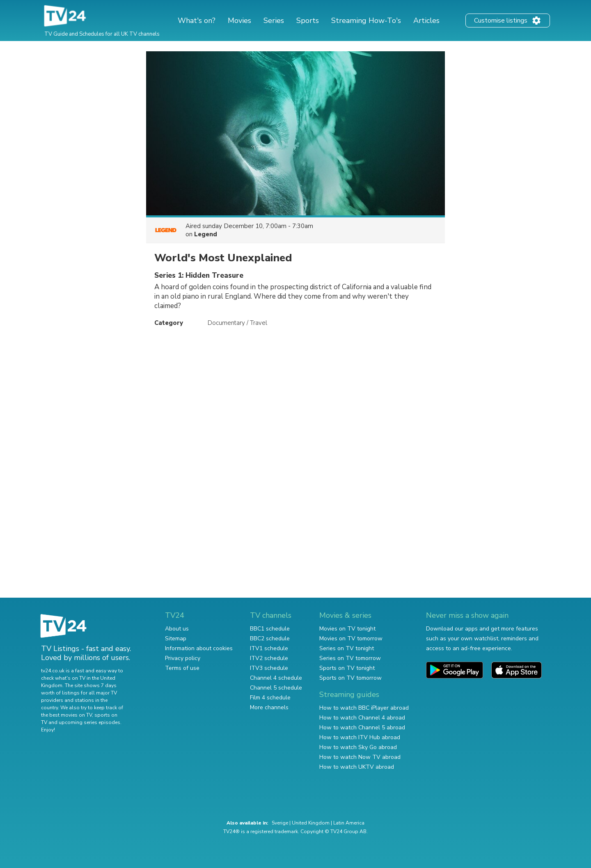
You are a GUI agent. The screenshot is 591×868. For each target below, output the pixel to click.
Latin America (349, 823)
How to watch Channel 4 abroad (362, 718)
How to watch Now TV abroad (360, 757)
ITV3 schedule (269, 668)
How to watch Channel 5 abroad (362, 728)
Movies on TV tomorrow (351, 638)
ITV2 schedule (269, 658)
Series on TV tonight (347, 648)
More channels (269, 707)
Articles (426, 21)
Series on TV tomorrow (350, 658)
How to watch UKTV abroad (357, 767)
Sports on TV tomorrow (350, 678)
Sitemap (176, 638)
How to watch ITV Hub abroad (360, 737)
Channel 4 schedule (276, 678)
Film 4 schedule (270, 698)
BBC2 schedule (270, 638)
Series (274, 21)
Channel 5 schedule (276, 688)
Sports (308, 21)
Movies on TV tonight (347, 629)
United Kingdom (311, 823)
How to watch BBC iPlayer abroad (364, 708)
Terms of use (182, 668)
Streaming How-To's (366, 21)
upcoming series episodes (89, 722)
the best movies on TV (66, 715)
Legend (206, 234)
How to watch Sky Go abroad (358, 747)
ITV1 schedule (269, 648)
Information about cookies (199, 648)
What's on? (197, 21)
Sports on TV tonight (347, 668)
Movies (239, 21)
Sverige (280, 823)
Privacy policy (183, 658)
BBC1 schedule (270, 629)
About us (177, 629)
